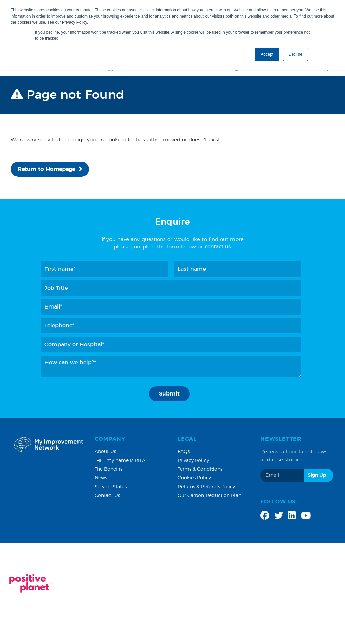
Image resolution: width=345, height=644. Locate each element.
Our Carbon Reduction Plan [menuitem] (209, 496)
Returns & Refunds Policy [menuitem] (206, 487)
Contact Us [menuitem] (107, 496)
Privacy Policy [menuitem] (193, 461)
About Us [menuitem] (105, 452)
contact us (218, 247)
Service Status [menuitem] (111, 487)
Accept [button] (267, 54)
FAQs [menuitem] (184, 452)
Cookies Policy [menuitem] (194, 478)
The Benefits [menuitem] (108, 469)
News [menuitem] (101, 478)
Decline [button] (295, 54)
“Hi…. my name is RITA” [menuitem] (121, 461)
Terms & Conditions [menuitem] (200, 469)
